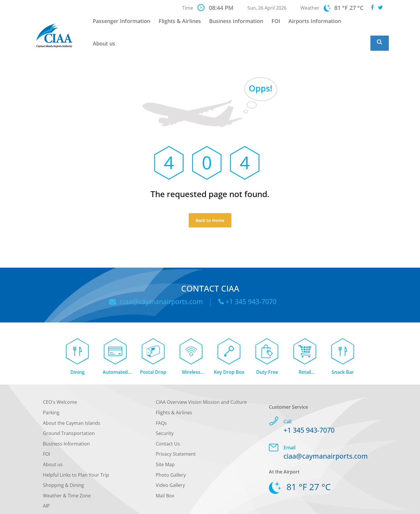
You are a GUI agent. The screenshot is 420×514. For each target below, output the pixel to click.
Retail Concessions (305, 356)
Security (165, 416)
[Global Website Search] (380, 24)
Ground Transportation (69, 416)
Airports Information (311, 25)
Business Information (237, 25)
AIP (46, 489)
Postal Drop (153, 355)
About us (355, 25)
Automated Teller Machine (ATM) (115, 356)
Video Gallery (170, 468)
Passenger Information (126, 25)
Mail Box (165, 479)
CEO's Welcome (60, 385)
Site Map (165, 448)
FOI (274, 25)
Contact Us (168, 427)
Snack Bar (343, 355)
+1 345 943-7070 (250, 282)
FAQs (161, 406)
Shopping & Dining (63, 468)
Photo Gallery (171, 458)
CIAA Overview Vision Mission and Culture (201, 385)
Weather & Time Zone (67, 479)
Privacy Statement (176, 437)
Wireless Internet (191, 356)
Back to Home (210, 201)
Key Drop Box (229, 355)
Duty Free (267, 355)
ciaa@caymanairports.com (153, 282)
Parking (51, 396)
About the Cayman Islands (72, 406)
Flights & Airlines (182, 25)
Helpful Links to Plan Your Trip (76, 458)
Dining (77, 355)
